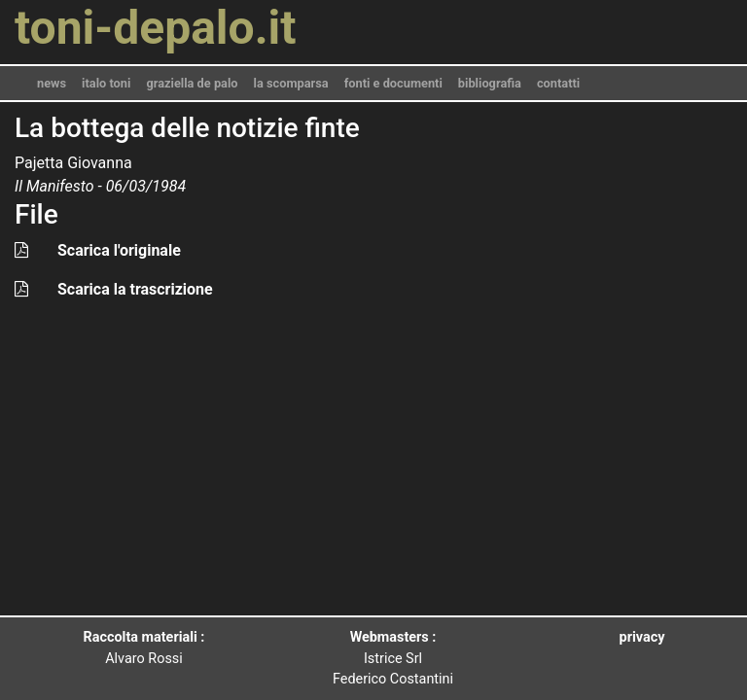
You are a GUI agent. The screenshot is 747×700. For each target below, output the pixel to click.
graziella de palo (192, 83)
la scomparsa (291, 83)
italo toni (106, 83)
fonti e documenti (393, 83)
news (52, 83)
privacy (642, 637)
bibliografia (490, 83)
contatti (558, 83)
